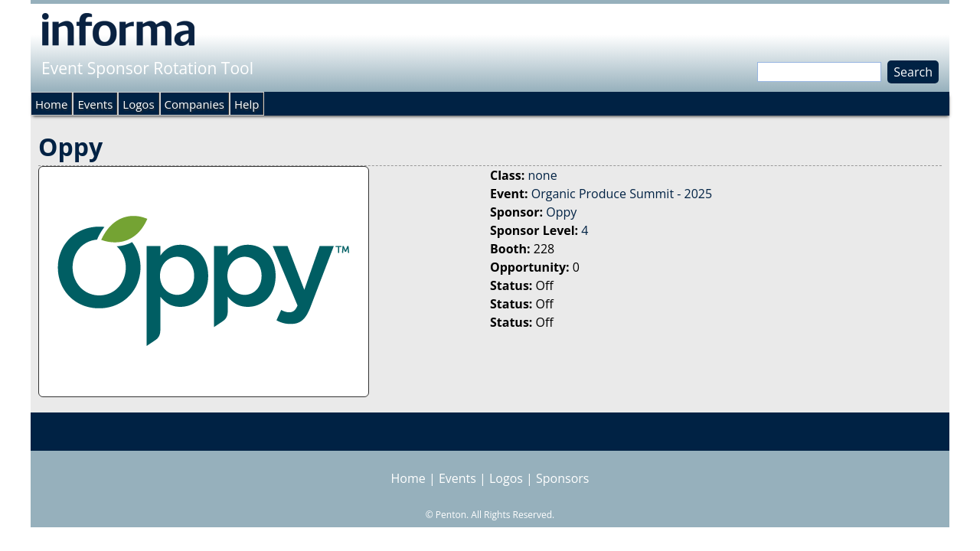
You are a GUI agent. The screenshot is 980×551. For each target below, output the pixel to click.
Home (51, 104)
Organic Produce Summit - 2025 (622, 194)
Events (95, 104)
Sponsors (562, 478)
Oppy (561, 212)
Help (247, 104)
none (542, 175)
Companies (194, 104)
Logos (138, 104)
